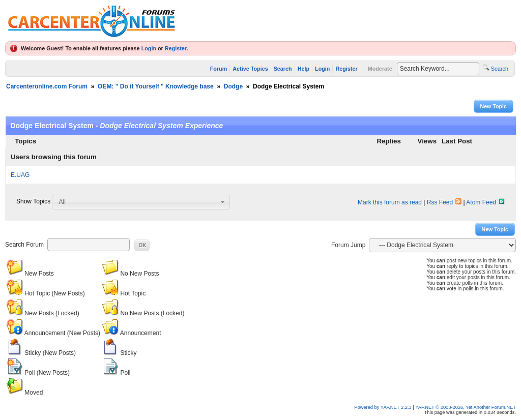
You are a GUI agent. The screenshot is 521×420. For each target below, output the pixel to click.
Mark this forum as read (390, 202)
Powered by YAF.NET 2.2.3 (383, 407)
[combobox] (141, 202)
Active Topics (250, 69)
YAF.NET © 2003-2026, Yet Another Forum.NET (466, 407)
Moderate (380, 69)
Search (283, 69)
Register (176, 48)
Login (149, 48)
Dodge (233, 86)
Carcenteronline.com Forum (47, 86)
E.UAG (20, 175)
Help (303, 69)
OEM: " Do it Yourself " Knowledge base (156, 86)
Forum (219, 69)
